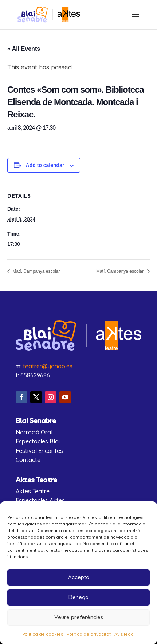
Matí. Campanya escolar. (36, 271)
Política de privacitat (89, 634)
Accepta (79, 577)
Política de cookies (43, 634)
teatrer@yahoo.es (48, 366)
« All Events (24, 49)
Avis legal (125, 634)
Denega (78, 597)
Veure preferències (79, 617)
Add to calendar (45, 165)
